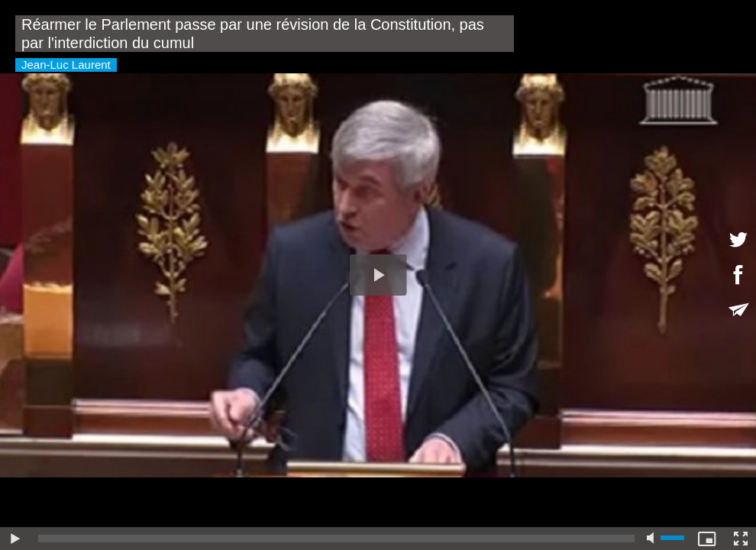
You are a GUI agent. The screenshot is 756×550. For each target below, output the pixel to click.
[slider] (336, 539)
